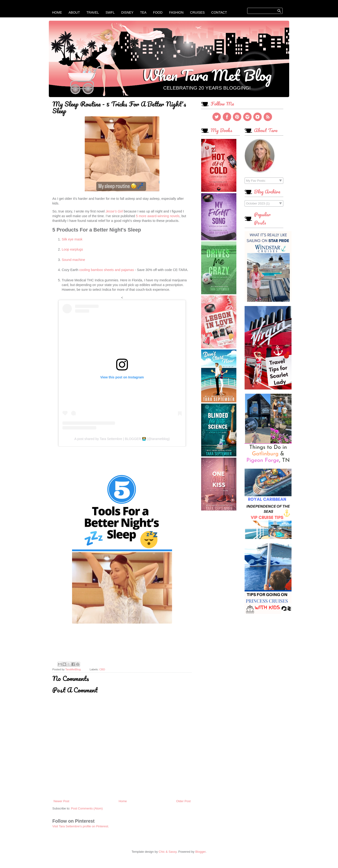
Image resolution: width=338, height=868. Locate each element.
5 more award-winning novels (158, 216)
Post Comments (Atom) (87, 808)
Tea (143, 12)
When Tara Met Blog (207, 75)
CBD (102, 669)
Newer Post (61, 801)
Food (158, 12)
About (74, 12)
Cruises (197, 12)
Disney (127, 12)
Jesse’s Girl (114, 211)
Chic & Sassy (168, 852)
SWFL (110, 12)
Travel (93, 12)
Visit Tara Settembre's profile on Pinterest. (81, 826)
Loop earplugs (73, 249)
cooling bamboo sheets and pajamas (107, 270)
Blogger (200, 852)
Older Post (183, 801)
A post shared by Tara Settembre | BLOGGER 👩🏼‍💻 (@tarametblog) (122, 439)
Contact (219, 12)
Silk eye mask (72, 239)
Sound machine (73, 260)
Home (57, 12)
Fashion (176, 12)
